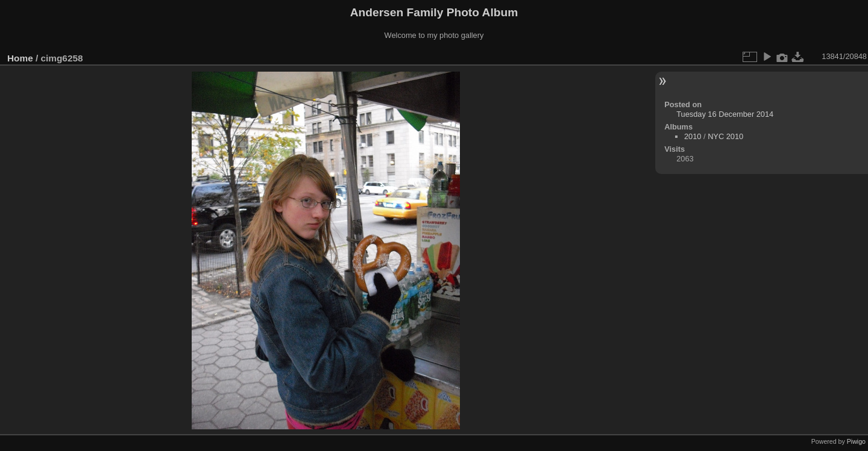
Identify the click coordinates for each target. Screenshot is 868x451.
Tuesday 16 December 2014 (725, 114)
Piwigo (856, 441)
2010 (693, 136)
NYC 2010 (725, 136)
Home (20, 58)
